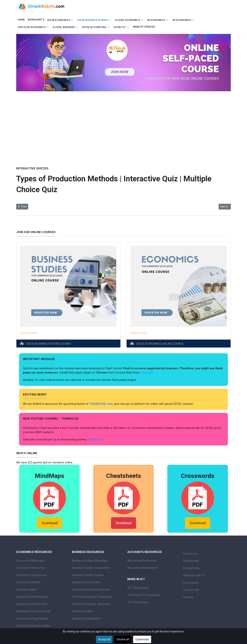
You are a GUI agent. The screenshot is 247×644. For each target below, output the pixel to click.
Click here (147, 373)
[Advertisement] (123, 126)
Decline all (123, 639)
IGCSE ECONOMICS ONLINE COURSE (160, 344)
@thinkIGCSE (96, 439)
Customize (142, 639)
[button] (61, 20)
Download (49, 523)
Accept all (104, 639)
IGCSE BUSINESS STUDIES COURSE (49, 344)
